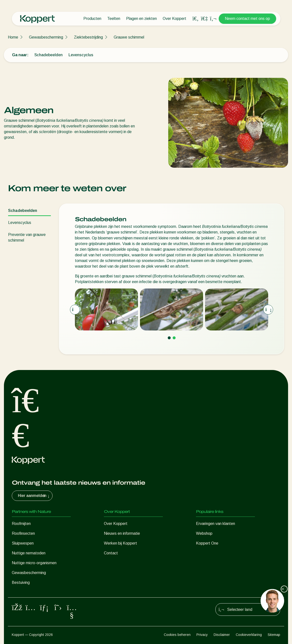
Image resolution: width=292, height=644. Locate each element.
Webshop (204, 533)
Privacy (202, 635)
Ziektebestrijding (88, 37)
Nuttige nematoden (29, 553)
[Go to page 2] (174, 338)
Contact (111, 553)
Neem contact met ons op (247, 19)
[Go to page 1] (169, 338)
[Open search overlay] (195, 19)
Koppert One (207, 543)
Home (13, 37)
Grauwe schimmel (129, 37)
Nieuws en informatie (122, 533)
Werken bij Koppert (120, 543)
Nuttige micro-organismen (34, 563)
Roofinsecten (23, 533)
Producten (92, 19)
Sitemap (274, 635)
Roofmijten (21, 524)
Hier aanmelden (34, 496)
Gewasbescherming (46, 37)
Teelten (114, 19)
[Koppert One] (204, 19)
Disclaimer (222, 635)
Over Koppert (174, 19)
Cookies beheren (177, 635)
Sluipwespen (23, 543)
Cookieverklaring (249, 635)
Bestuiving (21, 582)
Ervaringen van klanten (216, 524)
